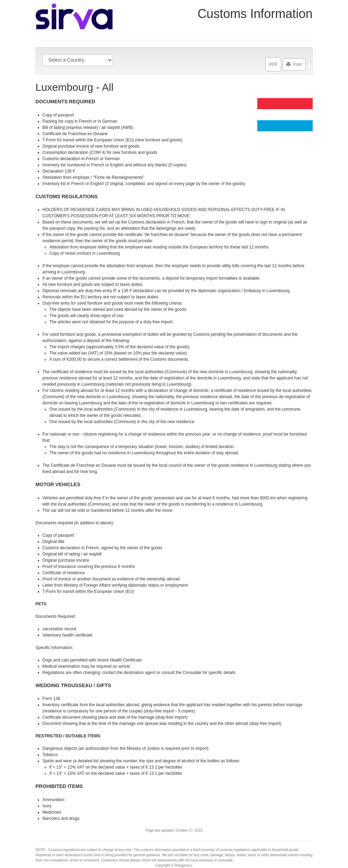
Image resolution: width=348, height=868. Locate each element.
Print (294, 63)
